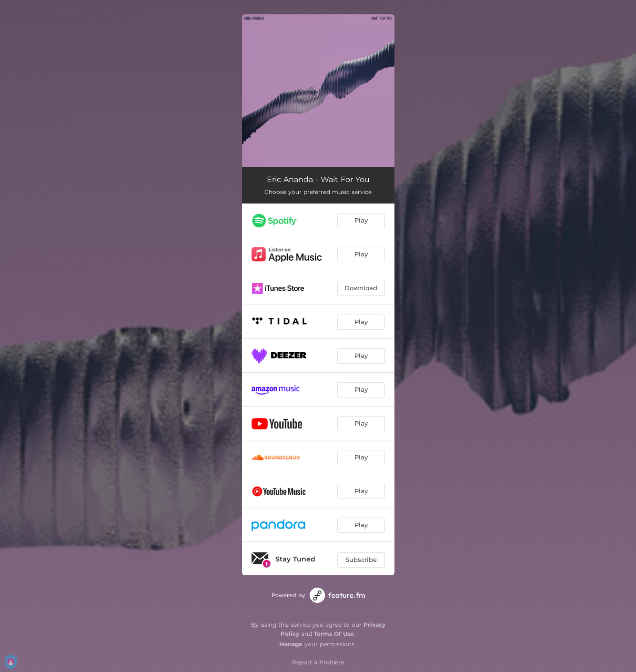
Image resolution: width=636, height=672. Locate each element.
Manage (291, 644)
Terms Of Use (334, 634)
